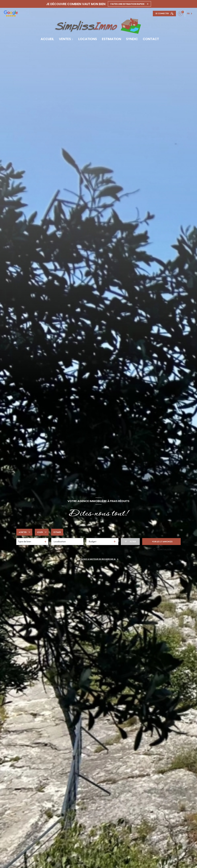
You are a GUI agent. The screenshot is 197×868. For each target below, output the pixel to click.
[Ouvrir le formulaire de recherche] (130, 542)
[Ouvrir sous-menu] (73, 39)
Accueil (47, 39)
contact (151, 39)
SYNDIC (132, 39)
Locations (88, 39)
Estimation (112, 39)
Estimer (57, 532)
